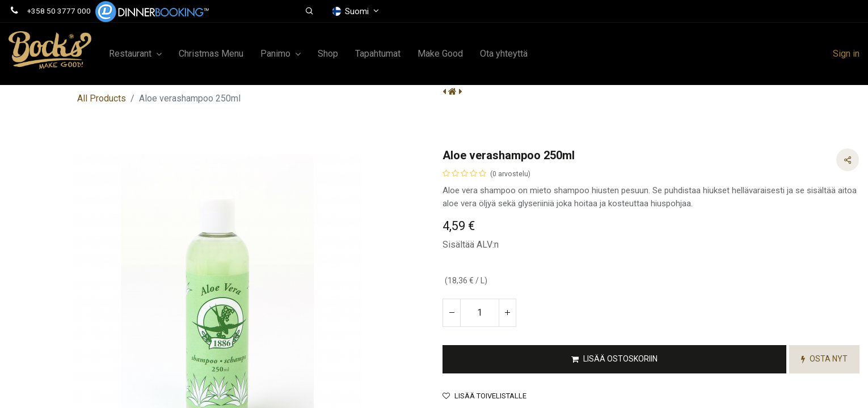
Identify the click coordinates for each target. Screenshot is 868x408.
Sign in (846, 54)
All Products (102, 98)
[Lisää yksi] (507, 299)
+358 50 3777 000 (59, 11)
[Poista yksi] (452, 299)
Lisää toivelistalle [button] (484, 382)
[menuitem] (211, 54)
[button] (309, 11)
